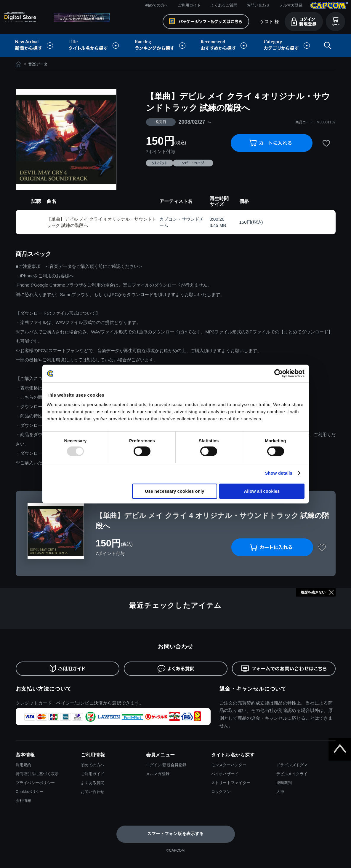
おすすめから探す (225, 46)
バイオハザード (225, 774)
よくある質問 (93, 783)
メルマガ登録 (291, 5)
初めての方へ (157, 5)
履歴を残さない (313, 592)
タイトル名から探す (94, 46)
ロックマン (221, 792)
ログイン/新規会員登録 (166, 765)
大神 (280, 792)
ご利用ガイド (189, 5)
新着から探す (38, 46)
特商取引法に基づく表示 (37, 774)
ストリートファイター (231, 783)
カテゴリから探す (287, 46)
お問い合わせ (258, 5)
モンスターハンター (229, 765)
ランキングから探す (161, 46)
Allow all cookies (262, 491)
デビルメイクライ (292, 774)
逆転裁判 (284, 783)
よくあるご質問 (224, 5)
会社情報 (24, 801)
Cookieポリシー (30, 792)
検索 (326, 46)
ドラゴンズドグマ (292, 765)
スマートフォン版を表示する (176, 834)
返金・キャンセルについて (253, 689)
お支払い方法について (44, 689)
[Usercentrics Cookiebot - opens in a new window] (279, 373)
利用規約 (24, 765)
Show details (279, 473)
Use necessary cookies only (174, 491)
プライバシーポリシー (35, 783)
